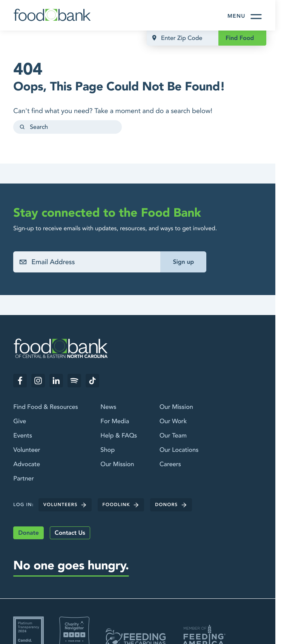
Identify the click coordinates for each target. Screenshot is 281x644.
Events (23, 436)
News (108, 407)
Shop (107, 450)
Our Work (173, 421)
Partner (23, 479)
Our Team (173, 436)
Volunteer (27, 450)
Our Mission (117, 465)
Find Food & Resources (45, 407)
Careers (170, 465)
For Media (115, 421)
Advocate (27, 465)
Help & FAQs (119, 436)
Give (20, 421)
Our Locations (179, 450)
